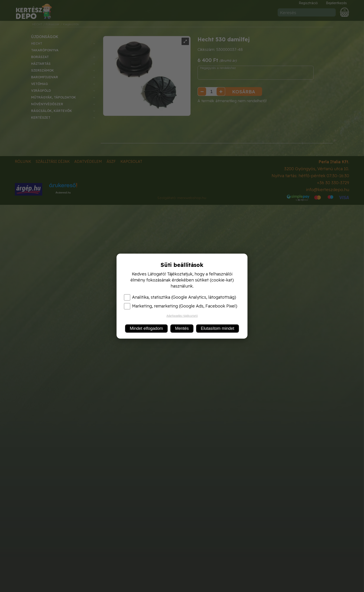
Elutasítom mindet (218, 328)
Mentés (182, 328)
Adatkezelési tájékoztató (182, 316)
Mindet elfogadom (146, 328)
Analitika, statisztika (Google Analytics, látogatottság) (180, 297)
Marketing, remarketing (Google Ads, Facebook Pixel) (181, 306)
